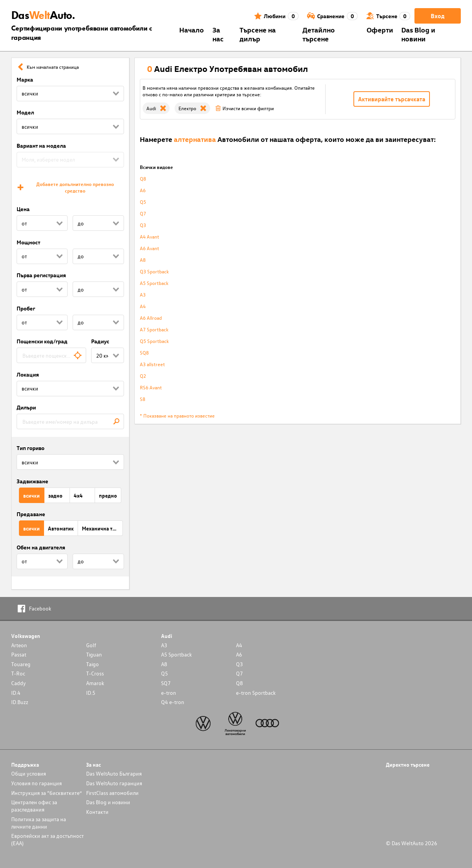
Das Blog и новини (418, 34)
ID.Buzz (20, 702)
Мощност (28, 242)
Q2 (143, 376)
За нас (218, 34)
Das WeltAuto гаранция (114, 783)
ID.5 (91, 693)
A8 (143, 260)
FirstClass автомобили (112, 793)
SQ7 (166, 683)
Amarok (95, 683)
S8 (143, 399)
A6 (143, 190)
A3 (143, 294)
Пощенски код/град (42, 341)
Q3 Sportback (154, 271)
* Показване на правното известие (177, 415)
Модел (25, 112)
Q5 (143, 202)
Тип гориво (31, 448)
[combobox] (52, 355)
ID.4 (16, 693)
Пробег (26, 308)
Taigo (93, 664)
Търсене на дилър (258, 34)
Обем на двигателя (41, 547)
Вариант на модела (41, 146)
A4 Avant (149, 236)
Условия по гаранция (37, 783)
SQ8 (144, 352)
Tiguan (94, 654)
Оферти (380, 30)
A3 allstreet (152, 364)
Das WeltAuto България (114, 773)
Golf (91, 645)
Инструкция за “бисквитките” (47, 793)
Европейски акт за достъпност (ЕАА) (48, 839)
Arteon (19, 645)
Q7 (143, 213)
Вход (438, 16)
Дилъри (26, 407)
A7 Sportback (154, 329)
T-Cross (95, 673)
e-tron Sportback (256, 693)
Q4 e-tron (173, 702)
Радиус (100, 341)
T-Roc (18, 673)
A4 (143, 306)
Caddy (19, 683)
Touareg (21, 664)
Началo (192, 30)
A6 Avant (149, 248)
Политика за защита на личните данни (39, 823)
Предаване (31, 514)
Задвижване (32, 481)
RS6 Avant (151, 387)
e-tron (169, 693)
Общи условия (29, 773)
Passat (19, 654)
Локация (28, 374)
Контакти (97, 812)
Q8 (143, 178)
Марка (25, 79)
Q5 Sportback (154, 341)
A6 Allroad (151, 318)
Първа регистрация (41, 275)
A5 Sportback (154, 283)
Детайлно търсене (319, 34)
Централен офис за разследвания (34, 806)
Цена (23, 209)
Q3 (143, 225)
